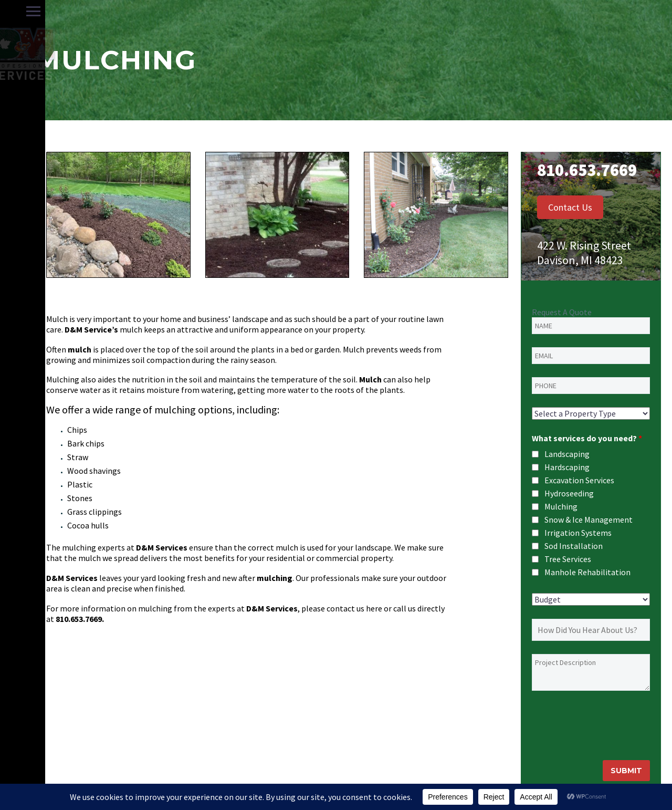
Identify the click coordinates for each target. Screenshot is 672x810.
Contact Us (570, 207)
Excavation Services (579, 480)
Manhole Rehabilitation (587, 572)
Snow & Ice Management (589, 520)
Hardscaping (567, 467)
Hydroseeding (569, 493)
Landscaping (567, 454)
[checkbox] (535, 454)
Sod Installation (574, 546)
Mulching (561, 506)
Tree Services (568, 559)
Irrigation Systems (578, 533)
